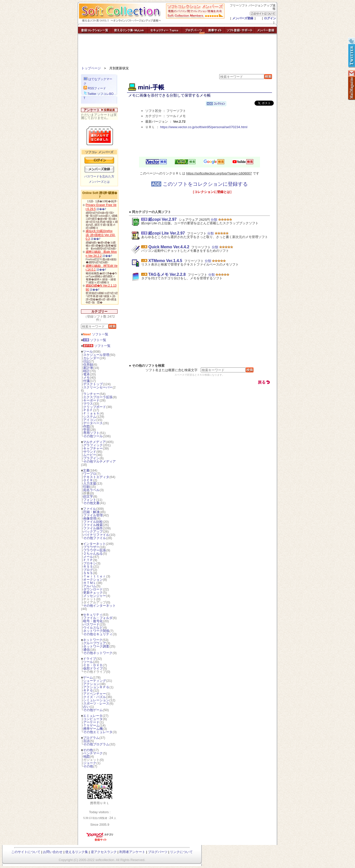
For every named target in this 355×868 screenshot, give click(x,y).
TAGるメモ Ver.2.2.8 (167, 274)
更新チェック (93, 593)
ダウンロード (93, 589)
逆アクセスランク (104, 852)
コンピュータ (93, 719)
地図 (86, 756)
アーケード (91, 722)
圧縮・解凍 (91, 512)
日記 (86, 361)
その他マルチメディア (99, 461)
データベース (93, 423)
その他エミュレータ (98, 732)
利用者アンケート (132, 852)
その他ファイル (95, 538)
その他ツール (93, 436)
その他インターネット (99, 606)
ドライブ (89, 659)
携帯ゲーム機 (93, 729)
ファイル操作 (93, 528)
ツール (88, 352)
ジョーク (90, 763)
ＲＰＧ (88, 690)
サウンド (90, 452)
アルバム (90, 586)
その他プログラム (96, 744)
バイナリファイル (96, 535)
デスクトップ (93, 384)
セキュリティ (93, 615)
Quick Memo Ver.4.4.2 (169, 247)
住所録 (88, 365)
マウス (88, 404)
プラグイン (91, 458)
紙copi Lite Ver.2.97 (166, 233)
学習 (86, 430)
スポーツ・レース (96, 703)
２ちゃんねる (93, 554)
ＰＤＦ (88, 410)
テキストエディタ (96, 477)
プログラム (91, 738)
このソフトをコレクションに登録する (199, 184)
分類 (214, 220)
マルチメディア (94, 442)
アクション (91, 684)
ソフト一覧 (96, 334)
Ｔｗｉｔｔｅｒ (95, 576)
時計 (86, 371)
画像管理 (90, 518)
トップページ (91, 68)
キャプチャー (93, 448)
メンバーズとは (99, 182)
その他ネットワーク (98, 653)
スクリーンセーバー (98, 387)
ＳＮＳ (88, 573)
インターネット (94, 544)
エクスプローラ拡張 (98, 397)
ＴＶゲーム (91, 725)
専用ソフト (91, 433)
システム (90, 417)
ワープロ (90, 474)
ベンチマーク (93, 753)
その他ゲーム (93, 710)
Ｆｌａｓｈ (91, 413)
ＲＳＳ (88, 567)
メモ (86, 378)
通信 (86, 650)
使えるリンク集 (77, 852)
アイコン (90, 420)
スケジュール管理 (96, 355)
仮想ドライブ (93, 668)
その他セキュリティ (98, 634)
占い (86, 707)
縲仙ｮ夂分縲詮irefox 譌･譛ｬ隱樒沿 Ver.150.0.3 (101, 235)
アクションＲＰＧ (96, 687)
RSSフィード (95, 88)
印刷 (86, 487)
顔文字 (88, 496)
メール (88, 557)
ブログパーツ (158, 852)
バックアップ (93, 531)
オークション (93, 580)
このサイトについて (26, 852)
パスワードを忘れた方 (99, 176)
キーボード (91, 400)
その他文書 (91, 503)
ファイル (89, 509)
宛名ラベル (91, 490)
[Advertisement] (177, 51)
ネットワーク (93, 640)
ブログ (88, 570)
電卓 (86, 374)
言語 (86, 741)
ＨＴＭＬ (90, 583)
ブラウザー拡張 (95, 550)
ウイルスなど (93, 628)
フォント (90, 500)
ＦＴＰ (88, 560)
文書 (86, 470)
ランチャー (91, 394)
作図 (86, 426)
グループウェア (95, 643)
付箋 (86, 381)
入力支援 (90, 483)
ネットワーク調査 (96, 646)
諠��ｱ (101, 209)
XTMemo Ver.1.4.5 (165, 261)
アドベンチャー (95, 694)
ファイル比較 (93, 522)
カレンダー (91, 358)
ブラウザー (91, 547)
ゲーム (88, 677)
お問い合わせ (53, 852)
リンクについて (181, 852)
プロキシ (90, 563)
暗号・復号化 (93, 621)
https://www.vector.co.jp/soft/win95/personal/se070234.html (204, 127)
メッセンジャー (95, 596)
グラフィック (93, 445)
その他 (88, 750)
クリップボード (95, 407)
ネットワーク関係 (96, 631)
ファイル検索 (93, 525)
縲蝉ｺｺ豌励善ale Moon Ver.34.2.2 (101, 254)
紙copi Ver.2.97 (162, 219)
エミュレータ (93, 716)
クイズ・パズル (95, 697)
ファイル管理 (93, 515)
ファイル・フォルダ (98, 618)
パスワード (91, 624)
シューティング (95, 681)
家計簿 (88, 368)
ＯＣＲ (88, 480)
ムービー (90, 455)
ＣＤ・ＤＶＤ (93, 665)
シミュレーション (96, 700)
